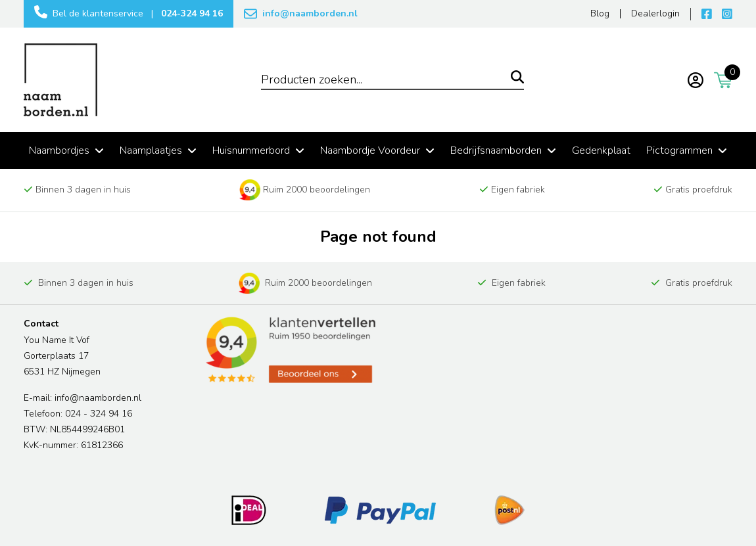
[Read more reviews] (290, 350)
